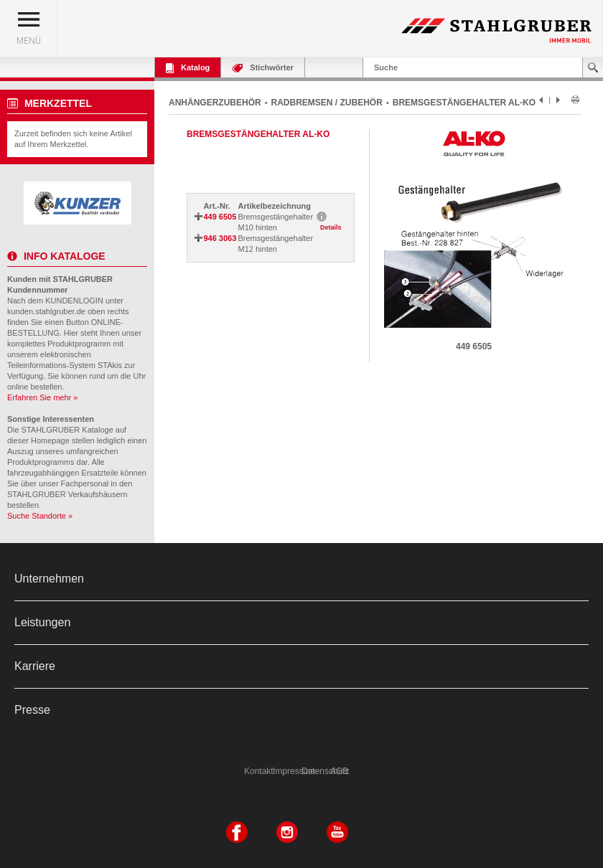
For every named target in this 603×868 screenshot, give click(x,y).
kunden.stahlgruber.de (46, 311)
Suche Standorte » (40, 516)
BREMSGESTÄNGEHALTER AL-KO (464, 103)
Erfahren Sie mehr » (42, 397)
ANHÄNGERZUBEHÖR (215, 103)
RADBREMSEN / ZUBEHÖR (327, 103)
